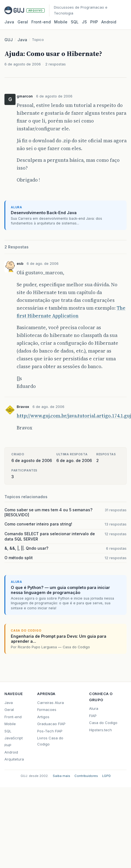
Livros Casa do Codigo (50, 741)
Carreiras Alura (51, 703)
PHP (94, 22)
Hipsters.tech (100, 730)
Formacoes (47, 710)
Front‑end (41, 22)
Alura (94, 708)
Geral (23, 22)
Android (109, 22)
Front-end (13, 717)
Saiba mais (61, 776)
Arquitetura (14, 759)
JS (84, 22)
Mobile (61, 22)
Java (9, 22)
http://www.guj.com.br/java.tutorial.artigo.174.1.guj (74, 416)
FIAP (93, 716)
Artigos (43, 717)
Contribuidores (86, 776)
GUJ (9, 40)
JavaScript (14, 738)
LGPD (106, 776)
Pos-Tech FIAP (50, 731)
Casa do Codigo (103, 723)
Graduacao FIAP (51, 724)
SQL (75, 22)
